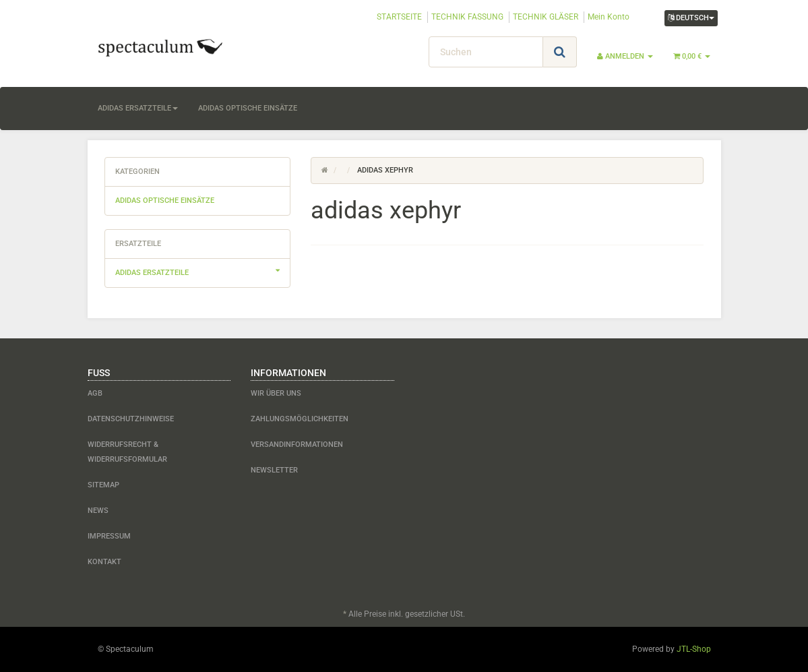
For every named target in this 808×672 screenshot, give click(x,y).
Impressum (109, 536)
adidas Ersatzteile (138, 108)
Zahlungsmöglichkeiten (300, 419)
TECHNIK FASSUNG (467, 17)
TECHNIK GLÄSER (546, 17)
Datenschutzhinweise (131, 419)
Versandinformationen (297, 445)
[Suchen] (486, 52)
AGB (95, 393)
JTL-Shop (694, 649)
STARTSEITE (399, 17)
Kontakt (104, 562)
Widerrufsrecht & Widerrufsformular (127, 452)
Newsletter (274, 470)
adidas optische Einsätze (248, 108)
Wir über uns (276, 393)
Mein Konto (609, 17)
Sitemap (103, 485)
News (98, 511)
